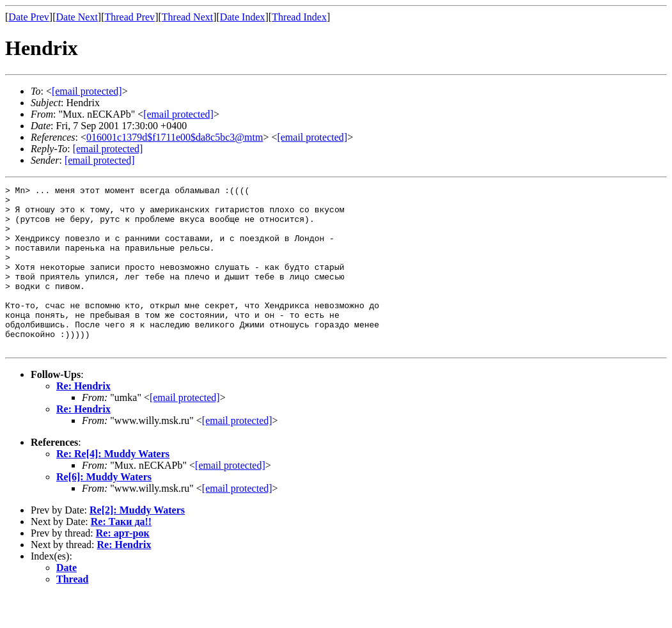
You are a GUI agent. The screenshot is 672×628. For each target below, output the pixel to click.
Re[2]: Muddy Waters (137, 543)
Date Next (77, 17)
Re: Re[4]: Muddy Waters (113, 486)
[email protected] (185, 430)
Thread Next (187, 17)
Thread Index (299, 17)
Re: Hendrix (83, 419)
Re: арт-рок (123, 566)
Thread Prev (129, 17)
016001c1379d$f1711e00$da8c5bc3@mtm (175, 137)
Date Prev (29, 17)
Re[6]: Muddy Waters (104, 509)
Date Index (243, 17)
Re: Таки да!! (121, 554)
